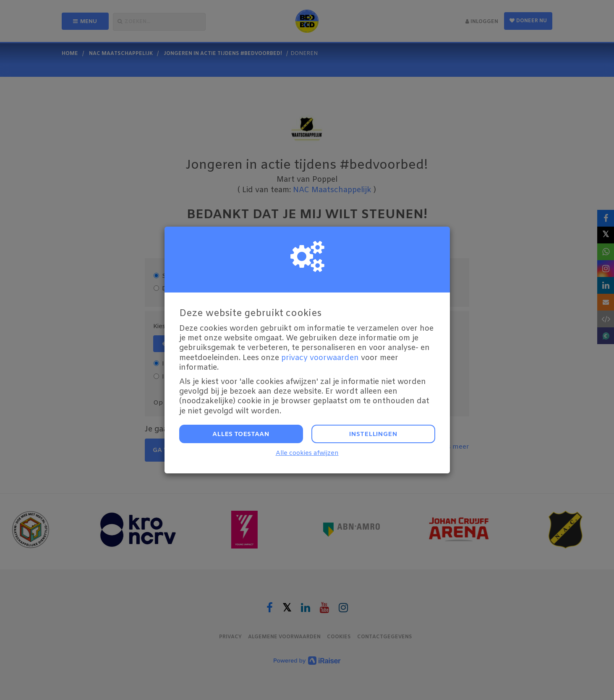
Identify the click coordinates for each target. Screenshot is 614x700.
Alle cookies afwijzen (307, 453)
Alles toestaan (241, 434)
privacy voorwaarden (320, 358)
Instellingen (373, 434)
